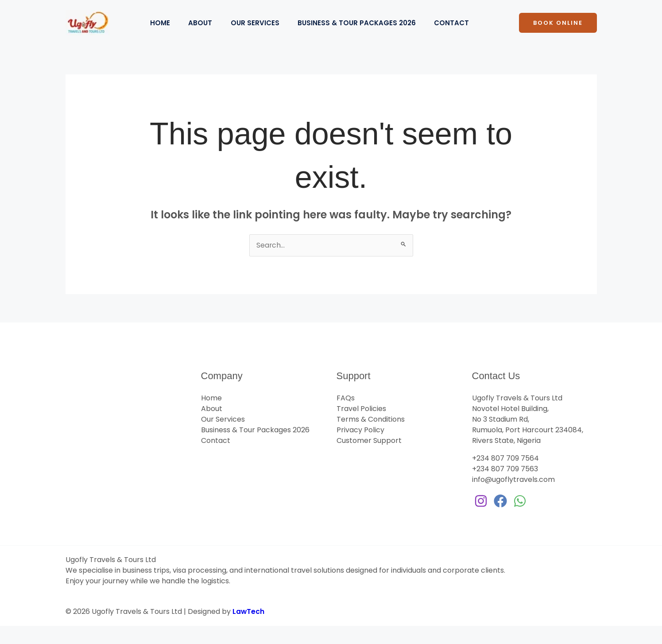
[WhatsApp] (520, 519)
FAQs (346, 416)
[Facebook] (500, 519)
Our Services (263, 32)
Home (162, 32)
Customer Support (369, 459)
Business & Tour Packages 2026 (367, 32)
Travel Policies (361, 427)
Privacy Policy (360, 448)
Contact (465, 32)
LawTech (249, 630)
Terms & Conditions (371, 437)
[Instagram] (481, 519)
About (205, 32)
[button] (558, 32)
